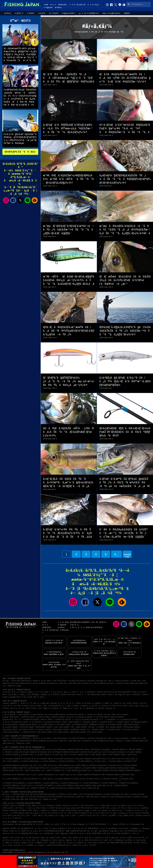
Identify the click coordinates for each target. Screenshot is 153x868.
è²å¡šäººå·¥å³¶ (94, 824)
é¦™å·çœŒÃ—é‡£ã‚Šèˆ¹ (61, 732)
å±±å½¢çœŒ (52, 794)
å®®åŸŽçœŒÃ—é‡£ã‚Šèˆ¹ (44, 727)
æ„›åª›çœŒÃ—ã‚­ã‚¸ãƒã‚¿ (93, 779)
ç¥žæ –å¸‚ (129, 695)
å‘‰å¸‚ (21, 808)
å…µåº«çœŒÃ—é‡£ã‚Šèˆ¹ (63, 725)
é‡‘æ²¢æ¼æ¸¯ (55, 703)
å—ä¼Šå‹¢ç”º (43, 810)
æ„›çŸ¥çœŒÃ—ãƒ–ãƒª (130, 761)
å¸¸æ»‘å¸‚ (73, 808)
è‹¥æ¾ (122, 831)
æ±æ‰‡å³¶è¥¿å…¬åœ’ (114, 828)
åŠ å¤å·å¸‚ (97, 816)
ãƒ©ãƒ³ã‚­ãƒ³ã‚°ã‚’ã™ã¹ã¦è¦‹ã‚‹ (20, 152)
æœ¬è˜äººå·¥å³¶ (90, 845)
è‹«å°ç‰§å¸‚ (60, 816)
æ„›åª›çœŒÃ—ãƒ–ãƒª (77, 779)
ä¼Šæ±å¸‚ (136, 692)
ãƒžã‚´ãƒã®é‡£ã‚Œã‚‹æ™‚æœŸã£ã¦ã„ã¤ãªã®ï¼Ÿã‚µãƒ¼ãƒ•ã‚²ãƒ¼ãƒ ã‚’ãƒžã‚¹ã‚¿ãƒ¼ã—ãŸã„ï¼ (69, 331)
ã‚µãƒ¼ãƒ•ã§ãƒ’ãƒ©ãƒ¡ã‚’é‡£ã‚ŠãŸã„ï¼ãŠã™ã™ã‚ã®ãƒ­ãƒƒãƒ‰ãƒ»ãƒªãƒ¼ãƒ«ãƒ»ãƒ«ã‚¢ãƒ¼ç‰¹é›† (125, 179)
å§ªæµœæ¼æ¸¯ (92, 708)
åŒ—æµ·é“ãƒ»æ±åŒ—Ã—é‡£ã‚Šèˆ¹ (117, 714)
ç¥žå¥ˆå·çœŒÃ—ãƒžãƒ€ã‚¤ (111, 755)
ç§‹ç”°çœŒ (34, 794)
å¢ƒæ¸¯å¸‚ (42, 697)
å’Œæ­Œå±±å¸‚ (92, 692)
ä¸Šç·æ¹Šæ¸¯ (127, 703)
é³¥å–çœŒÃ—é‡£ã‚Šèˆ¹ (79, 727)
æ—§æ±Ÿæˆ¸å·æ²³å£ (65, 828)
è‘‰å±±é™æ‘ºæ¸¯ (37, 708)
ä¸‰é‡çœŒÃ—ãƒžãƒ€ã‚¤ (61, 765)
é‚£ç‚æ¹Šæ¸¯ (26, 708)
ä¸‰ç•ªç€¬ (40, 824)
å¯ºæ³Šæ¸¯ (76, 706)
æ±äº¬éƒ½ (42, 681)
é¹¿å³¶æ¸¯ (47, 824)
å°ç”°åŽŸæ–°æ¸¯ (78, 703)
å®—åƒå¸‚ (14, 692)
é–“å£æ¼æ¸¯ (35, 703)
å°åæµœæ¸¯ (113, 824)
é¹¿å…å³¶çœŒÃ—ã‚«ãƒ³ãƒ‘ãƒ (36, 788)
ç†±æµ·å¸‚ (79, 695)
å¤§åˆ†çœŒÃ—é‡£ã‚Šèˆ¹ (78, 732)
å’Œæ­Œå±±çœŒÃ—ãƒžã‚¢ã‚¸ (126, 768)
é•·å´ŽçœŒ (125, 683)
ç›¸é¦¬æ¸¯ (103, 828)
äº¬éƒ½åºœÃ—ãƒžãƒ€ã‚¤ (129, 765)
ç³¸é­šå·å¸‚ (68, 816)
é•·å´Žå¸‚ (29, 805)
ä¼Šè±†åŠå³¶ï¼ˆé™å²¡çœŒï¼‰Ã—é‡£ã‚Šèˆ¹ (56, 720)
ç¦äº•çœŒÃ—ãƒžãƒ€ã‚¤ (48, 761)
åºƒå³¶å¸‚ (63, 695)
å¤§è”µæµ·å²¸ (115, 831)
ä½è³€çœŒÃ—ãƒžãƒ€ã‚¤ (107, 783)
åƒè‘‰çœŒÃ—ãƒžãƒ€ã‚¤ (133, 752)
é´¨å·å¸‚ (52, 692)
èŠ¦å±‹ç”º (77, 813)
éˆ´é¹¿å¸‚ (49, 813)
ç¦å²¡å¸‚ (28, 695)
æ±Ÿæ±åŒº (71, 695)
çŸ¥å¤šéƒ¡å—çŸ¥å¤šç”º (40, 695)
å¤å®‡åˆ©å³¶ (50, 845)
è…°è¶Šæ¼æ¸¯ (108, 703)
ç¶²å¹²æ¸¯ (144, 843)
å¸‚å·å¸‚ (24, 816)
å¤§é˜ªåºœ (6, 683)
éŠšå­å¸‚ (36, 697)
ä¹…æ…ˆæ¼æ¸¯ (66, 703)
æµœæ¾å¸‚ (36, 805)
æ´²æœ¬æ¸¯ (17, 843)
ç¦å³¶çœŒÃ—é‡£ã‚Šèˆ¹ (28, 732)
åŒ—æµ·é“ (7, 681)
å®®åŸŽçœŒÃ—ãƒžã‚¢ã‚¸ (82, 750)
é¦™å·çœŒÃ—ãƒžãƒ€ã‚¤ (10, 779)
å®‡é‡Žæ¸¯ (103, 824)
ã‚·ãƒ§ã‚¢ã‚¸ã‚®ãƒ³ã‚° (69, 13)
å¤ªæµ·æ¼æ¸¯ (57, 708)
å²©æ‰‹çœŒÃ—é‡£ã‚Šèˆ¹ (11, 732)
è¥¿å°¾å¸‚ (55, 813)
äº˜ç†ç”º (144, 810)
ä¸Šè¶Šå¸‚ (126, 816)
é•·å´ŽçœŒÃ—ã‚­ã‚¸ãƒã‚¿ (26, 786)
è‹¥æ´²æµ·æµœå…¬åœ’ (10, 824)
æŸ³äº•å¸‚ (83, 816)
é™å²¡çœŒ (133, 681)
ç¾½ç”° (58, 833)
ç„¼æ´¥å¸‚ (36, 813)
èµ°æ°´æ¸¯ (33, 706)
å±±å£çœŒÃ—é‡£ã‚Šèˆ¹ (114, 727)
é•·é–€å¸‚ (137, 810)
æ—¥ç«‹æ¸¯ (81, 833)
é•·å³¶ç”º (102, 808)
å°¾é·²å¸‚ (89, 816)
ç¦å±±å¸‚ (113, 808)
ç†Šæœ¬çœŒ (134, 683)
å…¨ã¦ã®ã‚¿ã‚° (94, 5)
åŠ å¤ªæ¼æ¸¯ (124, 824)
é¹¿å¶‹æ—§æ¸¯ (45, 703)
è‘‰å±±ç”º (138, 813)
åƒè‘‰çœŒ (71, 681)
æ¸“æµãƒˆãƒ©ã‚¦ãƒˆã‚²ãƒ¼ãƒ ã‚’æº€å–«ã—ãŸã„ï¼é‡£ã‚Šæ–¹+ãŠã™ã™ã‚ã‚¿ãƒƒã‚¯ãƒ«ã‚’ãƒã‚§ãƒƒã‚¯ (69, 230)
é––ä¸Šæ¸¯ (45, 828)
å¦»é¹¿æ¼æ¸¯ (71, 843)
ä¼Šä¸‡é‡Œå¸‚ (14, 810)
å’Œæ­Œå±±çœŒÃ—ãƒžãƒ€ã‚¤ (107, 768)
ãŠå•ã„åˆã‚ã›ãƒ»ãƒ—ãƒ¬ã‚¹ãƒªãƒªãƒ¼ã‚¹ (87, 627)
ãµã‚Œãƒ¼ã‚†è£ (49, 833)
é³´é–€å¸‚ (43, 805)
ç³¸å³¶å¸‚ (14, 695)
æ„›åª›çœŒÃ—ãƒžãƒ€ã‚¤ (62, 779)
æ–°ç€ (53, 5)
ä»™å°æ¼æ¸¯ (79, 840)
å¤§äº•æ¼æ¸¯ (68, 708)
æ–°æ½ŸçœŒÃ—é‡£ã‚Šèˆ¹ (114, 725)
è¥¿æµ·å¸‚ (123, 813)
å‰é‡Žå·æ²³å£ (108, 840)
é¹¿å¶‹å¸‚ (46, 692)
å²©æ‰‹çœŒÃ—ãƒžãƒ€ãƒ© (32, 750)
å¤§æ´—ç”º (89, 810)
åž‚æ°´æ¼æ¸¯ (90, 838)
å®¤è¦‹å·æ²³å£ (79, 838)
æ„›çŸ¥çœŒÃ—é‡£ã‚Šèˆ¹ (80, 725)
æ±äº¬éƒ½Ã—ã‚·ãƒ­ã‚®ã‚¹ (76, 755)
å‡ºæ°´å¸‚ (132, 816)
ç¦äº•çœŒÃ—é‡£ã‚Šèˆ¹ (47, 725)
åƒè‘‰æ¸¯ (31, 843)
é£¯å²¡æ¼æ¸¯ (90, 703)
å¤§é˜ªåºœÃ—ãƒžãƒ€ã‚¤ (10, 768)
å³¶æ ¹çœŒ (76, 683)
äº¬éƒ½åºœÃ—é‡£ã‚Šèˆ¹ (27, 727)
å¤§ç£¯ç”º (131, 810)
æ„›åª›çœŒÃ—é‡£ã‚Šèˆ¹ (27, 730)
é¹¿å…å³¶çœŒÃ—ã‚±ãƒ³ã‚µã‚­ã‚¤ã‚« (14, 788)
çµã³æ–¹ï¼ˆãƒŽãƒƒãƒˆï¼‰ (89, 13)
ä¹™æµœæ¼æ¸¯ (86, 706)
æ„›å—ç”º (123, 810)
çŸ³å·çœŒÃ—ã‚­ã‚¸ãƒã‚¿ (129, 759)
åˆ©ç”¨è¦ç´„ (75, 625)
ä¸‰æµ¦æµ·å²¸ (134, 828)
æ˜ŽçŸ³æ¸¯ (25, 706)
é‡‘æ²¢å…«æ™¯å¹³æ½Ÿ (109, 706)
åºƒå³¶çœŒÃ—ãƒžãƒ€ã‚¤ (133, 770)
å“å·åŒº (86, 695)
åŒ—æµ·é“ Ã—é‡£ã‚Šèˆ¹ (97, 727)
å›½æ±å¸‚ (18, 818)
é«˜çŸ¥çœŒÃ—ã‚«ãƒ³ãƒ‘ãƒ (110, 779)
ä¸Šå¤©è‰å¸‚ (106, 810)
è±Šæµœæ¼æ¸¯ (82, 824)
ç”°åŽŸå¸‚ (15, 813)
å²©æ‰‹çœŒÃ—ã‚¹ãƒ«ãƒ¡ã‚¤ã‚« (13, 750)
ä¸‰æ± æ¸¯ (126, 828)
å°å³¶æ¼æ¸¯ (8, 843)
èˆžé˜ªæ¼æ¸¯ (65, 824)
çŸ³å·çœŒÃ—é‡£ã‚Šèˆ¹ (95, 732)
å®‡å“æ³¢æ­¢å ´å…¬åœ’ (101, 843)
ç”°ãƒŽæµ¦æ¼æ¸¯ (46, 840)
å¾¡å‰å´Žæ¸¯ (67, 838)
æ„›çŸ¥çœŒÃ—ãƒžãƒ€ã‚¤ (11, 765)
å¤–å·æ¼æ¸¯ (16, 708)
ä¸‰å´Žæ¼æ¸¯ (61, 843)
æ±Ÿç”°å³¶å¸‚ (80, 808)
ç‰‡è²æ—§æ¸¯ (134, 706)
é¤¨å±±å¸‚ (114, 692)
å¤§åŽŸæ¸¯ (14, 703)
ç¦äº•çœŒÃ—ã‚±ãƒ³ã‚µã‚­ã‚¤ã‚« (29, 761)
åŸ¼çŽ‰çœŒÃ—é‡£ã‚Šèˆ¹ (132, 727)
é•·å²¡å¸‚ (25, 697)
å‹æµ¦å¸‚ (65, 692)
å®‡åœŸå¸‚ (139, 816)
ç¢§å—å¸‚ (116, 813)
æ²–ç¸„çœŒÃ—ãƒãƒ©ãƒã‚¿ (74, 788)
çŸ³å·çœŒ (108, 681)
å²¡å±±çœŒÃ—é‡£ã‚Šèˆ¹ (11, 730)
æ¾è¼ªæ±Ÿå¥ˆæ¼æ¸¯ (56, 706)
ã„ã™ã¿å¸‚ (38, 692)
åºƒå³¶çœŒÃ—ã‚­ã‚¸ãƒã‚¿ (25, 775)
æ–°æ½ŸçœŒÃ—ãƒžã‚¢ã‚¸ (45, 759)
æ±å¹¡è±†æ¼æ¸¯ (16, 840)
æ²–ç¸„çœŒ (17, 686)
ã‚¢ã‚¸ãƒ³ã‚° (42, 13)
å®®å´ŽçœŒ (33, 799)
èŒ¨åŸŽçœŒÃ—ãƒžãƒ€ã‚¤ (28, 752)
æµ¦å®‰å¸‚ (145, 808)
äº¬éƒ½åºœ (34, 683)
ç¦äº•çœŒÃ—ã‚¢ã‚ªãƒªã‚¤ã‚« (66, 761)
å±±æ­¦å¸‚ (5, 697)
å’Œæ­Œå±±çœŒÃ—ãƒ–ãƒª (11, 770)
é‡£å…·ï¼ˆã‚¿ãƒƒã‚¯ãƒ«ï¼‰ (111, 13)
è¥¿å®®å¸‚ (113, 816)
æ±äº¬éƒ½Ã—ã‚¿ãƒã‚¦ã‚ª (59, 755)
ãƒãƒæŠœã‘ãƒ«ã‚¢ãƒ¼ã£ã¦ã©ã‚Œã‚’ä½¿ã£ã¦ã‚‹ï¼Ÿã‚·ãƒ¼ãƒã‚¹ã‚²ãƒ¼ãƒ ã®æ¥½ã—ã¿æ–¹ (125, 280)
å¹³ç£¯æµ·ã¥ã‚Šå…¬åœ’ (40, 838)
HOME (46, 5)
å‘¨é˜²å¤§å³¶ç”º (20, 805)
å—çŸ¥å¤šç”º (53, 810)
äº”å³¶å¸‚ (68, 810)
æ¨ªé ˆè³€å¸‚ (7, 692)
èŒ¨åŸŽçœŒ (80, 681)
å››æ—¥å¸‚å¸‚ (66, 808)
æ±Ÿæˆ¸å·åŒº (113, 695)
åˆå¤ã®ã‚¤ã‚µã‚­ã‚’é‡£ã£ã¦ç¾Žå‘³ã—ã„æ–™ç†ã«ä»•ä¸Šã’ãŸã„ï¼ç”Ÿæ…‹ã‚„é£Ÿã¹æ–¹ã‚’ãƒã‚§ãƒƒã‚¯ (123, 533)
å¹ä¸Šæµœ (51, 843)
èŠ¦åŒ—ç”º (115, 810)
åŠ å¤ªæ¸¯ (136, 703)
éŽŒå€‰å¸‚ (57, 695)
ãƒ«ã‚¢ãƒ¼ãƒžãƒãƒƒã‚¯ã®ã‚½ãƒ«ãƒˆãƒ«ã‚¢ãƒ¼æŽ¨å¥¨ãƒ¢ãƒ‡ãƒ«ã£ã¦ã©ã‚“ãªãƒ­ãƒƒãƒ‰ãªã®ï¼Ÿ (125, 432)
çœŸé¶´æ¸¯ (98, 703)
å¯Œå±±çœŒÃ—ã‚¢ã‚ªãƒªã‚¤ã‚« (64, 759)
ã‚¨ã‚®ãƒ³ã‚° (31, 13)
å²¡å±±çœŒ (50, 683)
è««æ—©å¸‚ (147, 816)
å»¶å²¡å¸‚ (5, 808)
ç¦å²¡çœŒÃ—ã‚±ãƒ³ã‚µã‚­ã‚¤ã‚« (69, 783)
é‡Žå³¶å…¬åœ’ (15, 828)
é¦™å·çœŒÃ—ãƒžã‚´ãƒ (46, 779)
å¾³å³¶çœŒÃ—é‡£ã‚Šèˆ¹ (78, 730)
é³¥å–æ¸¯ (145, 838)
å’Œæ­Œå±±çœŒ (25, 683)
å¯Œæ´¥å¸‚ (100, 692)
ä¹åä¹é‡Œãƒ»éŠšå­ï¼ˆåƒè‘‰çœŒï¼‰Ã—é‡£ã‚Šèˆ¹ (119, 720)
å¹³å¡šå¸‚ (30, 697)
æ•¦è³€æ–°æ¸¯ (100, 838)
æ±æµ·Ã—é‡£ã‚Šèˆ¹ (37, 714)
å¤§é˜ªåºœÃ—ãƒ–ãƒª (42, 768)
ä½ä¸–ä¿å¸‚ (137, 808)
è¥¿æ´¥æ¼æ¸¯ (111, 708)
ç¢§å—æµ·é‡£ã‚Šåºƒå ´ (102, 831)
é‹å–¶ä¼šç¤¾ (63, 630)
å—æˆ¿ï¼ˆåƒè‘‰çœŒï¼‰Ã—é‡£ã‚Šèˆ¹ (86, 720)
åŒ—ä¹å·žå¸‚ (7, 695)
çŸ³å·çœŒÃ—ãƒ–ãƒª (114, 759)
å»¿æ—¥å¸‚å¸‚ (17, 816)
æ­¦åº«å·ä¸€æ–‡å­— (59, 840)
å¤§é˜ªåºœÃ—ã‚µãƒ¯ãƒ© (27, 768)
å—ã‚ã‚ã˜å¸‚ (8, 818)
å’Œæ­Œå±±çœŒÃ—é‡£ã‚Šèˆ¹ (29, 725)
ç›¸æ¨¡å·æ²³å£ (38, 831)
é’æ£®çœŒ (16, 794)
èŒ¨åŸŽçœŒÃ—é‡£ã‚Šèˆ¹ (139, 722)
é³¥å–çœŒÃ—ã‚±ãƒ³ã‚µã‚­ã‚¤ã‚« (30, 770)
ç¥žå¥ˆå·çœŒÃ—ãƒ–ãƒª (129, 755)
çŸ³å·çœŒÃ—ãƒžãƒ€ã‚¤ (11, 761)
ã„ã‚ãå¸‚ (7, 813)
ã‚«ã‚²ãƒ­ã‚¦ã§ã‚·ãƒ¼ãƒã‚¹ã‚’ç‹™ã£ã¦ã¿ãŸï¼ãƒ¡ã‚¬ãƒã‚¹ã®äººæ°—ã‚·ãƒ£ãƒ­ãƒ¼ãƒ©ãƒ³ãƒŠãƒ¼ (125, 381)
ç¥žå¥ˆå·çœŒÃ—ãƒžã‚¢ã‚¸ (93, 755)
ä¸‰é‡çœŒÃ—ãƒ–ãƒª (45, 765)
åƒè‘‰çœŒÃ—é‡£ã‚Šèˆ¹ (89, 722)
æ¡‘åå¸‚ (30, 816)
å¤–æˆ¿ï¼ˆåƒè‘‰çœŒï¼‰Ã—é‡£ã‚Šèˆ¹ (80, 717)
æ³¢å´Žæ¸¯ (102, 708)
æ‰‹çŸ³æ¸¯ (143, 703)
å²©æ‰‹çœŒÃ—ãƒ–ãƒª (49, 750)
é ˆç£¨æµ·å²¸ (53, 828)
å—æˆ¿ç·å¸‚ (82, 692)
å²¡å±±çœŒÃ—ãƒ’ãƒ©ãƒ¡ (117, 770)
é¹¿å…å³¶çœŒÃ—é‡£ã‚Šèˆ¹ (96, 730)
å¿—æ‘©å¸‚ (37, 808)
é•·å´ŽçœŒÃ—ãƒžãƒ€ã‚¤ (10, 786)
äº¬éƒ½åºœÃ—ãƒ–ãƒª (114, 765)
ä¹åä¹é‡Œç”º (100, 805)
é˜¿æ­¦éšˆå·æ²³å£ (55, 838)
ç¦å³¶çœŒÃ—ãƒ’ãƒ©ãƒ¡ (134, 750)
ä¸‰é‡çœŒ (141, 681)
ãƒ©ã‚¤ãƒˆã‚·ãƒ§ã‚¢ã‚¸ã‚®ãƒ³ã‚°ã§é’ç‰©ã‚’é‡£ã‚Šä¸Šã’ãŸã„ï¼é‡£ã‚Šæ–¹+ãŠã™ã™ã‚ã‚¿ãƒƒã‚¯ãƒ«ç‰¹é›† (125, 331)
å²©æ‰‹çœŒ (16, 681)
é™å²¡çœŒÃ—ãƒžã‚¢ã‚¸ (115, 761)
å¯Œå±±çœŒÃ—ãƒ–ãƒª (99, 759)
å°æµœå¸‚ (21, 695)
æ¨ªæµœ (73, 824)
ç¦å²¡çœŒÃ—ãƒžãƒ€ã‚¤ (33, 783)
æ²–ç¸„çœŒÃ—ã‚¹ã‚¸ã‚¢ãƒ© (55, 788)
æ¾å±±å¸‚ (96, 808)
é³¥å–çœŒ (68, 683)
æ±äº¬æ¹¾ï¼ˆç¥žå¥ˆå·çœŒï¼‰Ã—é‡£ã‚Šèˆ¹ (109, 717)
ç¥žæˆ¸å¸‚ (142, 805)
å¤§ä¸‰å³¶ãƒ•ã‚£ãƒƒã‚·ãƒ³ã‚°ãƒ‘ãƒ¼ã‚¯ (122, 843)
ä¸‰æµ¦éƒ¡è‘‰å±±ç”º (15, 697)
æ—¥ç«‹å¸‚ (58, 692)
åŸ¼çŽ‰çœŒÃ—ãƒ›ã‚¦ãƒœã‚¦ (116, 752)
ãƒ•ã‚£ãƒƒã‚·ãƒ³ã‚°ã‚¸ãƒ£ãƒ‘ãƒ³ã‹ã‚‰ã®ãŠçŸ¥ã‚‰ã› (89, 622)
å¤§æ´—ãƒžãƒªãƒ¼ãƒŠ (73, 831)
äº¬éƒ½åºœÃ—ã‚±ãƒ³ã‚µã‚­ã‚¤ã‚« (97, 765)
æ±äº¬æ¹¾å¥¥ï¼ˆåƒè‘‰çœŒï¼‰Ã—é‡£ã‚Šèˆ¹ (46, 722)
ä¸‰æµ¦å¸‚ (29, 692)
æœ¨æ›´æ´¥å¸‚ (89, 805)
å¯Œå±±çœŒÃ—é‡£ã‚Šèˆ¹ (131, 730)
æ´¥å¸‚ (108, 808)
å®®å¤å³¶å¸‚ (33, 810)
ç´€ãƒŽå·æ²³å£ (78, 845)
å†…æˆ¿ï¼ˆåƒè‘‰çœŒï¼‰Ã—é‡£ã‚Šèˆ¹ (16, 722)
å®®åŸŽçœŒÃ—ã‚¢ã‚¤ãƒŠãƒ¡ (100, 750)
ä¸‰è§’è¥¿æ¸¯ (120, 840)
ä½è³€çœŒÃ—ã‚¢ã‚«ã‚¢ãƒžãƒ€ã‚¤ (127, 783)
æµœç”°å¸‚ (81, 810)
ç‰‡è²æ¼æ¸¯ (15, 831)
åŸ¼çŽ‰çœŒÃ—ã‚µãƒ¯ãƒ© (78, 752)
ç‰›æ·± (90, 843)
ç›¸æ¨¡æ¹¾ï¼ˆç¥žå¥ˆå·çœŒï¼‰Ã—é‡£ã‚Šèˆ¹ (51, 717)
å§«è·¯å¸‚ (110, 805)
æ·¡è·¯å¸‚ (116, 805)
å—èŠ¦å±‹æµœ (144, 828)
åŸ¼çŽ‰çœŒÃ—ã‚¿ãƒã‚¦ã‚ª (97, 752)
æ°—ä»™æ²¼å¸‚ (7, 816)
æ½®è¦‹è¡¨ (59, 7)
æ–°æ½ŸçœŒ (90, 681)
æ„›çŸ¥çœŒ (124, 681)
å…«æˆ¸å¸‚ (96, 813)
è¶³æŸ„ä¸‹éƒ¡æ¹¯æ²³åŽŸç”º (99, 695)
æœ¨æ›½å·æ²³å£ (9, 833)
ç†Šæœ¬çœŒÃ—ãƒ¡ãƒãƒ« (100, 786)
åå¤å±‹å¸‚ (28, 808)
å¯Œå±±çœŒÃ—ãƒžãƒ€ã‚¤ (83, 759)
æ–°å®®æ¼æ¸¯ (130, 840)
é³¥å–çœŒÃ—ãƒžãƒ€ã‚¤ (70, 770)
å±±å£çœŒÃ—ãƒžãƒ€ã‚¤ (81, 775)
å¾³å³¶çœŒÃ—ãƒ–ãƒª (97, 775)
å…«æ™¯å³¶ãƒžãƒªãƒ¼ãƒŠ (24, 833)
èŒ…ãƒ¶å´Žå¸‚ (23, 810)
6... (116, 554)
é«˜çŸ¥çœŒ (85, 683)
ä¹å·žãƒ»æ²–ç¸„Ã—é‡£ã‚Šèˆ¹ (94, 714)
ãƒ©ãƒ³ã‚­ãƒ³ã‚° (63, 5)
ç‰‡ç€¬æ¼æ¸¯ (19, 845)
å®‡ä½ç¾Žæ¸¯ (42, 706)
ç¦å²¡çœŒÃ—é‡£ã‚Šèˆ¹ (122, 722)
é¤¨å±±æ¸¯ (137, 843)
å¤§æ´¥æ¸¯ (6, 828)
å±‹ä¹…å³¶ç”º (38, 816)
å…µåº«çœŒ (15, 683)
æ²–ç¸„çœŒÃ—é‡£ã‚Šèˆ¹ (11, 727)
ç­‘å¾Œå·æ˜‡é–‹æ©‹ (134, 838)
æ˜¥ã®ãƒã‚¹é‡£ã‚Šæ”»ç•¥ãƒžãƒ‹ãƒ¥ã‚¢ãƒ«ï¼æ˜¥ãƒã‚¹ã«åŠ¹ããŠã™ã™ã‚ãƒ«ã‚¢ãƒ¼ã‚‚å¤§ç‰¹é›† (68, 179)
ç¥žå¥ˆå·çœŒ (52, 681)
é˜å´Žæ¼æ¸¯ (23, 703)
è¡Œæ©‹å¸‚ (84, 813)
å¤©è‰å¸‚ (97, 810)
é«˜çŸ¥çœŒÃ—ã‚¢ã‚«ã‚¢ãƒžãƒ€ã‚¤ (13, 783)
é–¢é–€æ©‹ (117, 833)
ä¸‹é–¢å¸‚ (72, 805)
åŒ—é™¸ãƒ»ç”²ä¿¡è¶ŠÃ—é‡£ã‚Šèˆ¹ (55, 714)
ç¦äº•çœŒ (116, 681)
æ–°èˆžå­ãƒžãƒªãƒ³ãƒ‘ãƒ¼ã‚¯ (90, 828)
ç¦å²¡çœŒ (117, 683)
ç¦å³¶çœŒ (34, 681)
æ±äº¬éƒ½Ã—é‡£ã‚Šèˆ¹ (11, 725)
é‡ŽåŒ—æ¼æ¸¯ (27, 831)
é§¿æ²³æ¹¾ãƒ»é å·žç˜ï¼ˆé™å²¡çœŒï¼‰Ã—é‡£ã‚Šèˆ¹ (21, 720)
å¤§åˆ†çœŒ (143, 683)
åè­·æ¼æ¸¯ (134, 833)
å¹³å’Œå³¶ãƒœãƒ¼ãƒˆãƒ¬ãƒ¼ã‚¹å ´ (55, 831)
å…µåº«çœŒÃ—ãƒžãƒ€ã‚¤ (73, 768)
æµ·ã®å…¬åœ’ (26, 838)
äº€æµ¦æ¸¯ (41, 845)
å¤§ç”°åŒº (122, 695)
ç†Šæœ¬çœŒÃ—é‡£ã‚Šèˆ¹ (61, 730)
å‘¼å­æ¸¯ (141, 831)
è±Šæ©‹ (24, 843)
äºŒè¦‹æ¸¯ (6, 831)
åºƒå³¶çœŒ (42, 683)
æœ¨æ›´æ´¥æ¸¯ (141, 840)
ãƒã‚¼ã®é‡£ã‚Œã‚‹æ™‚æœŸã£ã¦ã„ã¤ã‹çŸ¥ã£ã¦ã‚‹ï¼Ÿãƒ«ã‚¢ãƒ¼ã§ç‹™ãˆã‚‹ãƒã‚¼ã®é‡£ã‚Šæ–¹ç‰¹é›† (125, 78)
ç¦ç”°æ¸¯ (38, 828)
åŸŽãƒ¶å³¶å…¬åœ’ (41, 843)
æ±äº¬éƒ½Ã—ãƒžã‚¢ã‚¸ (42, 755)
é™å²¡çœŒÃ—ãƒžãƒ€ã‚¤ (84, 761)
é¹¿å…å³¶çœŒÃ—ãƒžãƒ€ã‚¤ (119, 786)
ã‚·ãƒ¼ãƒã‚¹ (19, 13)
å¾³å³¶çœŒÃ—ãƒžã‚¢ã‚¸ (113, 775)
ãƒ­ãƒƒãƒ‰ (127, 13)
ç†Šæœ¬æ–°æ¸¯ (82, 843)
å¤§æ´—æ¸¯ (47, 708)
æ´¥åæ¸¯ (36, 840)
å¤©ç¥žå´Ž (125, 833)
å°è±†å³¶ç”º (51, 808)
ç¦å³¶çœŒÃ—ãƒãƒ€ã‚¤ (11, 752)
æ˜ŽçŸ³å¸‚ (143, 692)
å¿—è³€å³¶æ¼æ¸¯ (31, 845)
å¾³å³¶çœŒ (101, 683)
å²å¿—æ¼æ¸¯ (8, 706)
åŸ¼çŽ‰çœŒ (62, 681)
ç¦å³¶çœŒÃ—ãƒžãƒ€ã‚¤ (118, 750)
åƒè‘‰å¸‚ (42, 813)
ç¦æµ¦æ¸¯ (68, 706)
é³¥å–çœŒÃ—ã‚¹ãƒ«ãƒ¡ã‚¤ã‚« (51, 770)
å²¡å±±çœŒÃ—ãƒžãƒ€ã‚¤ (101, 770)
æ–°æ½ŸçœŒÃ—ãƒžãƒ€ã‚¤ (11, 759)
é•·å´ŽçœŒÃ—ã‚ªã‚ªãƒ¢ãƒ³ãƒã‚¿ (45, 786)
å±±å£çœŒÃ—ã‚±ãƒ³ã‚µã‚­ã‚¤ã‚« (44, 775)
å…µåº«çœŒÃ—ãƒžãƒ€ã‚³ (89, 768)
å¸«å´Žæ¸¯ (18, 838)
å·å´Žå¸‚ (120, 816)
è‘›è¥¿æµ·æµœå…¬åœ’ (137, 824)
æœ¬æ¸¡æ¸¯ (115, 838)
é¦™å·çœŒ (93, 683)
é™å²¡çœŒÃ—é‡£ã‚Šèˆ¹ (106, 722)
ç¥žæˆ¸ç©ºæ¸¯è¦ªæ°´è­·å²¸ (93, 840)
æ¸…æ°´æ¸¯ (77, 828)
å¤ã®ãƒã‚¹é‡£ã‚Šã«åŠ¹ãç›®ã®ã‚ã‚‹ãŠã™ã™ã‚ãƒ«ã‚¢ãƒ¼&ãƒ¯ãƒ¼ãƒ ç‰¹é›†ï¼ (68, 432)
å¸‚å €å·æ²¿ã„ (145, 706)
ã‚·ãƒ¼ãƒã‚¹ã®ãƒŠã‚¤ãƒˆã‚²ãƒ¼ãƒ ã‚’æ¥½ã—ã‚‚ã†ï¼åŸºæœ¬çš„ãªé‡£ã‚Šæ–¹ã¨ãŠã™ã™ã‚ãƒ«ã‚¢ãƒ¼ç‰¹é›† (68, 128)
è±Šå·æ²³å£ (108, 833)
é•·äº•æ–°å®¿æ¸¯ (122, 706)
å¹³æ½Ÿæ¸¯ (6, 708)
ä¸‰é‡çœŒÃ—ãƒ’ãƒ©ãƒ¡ (78, 765)
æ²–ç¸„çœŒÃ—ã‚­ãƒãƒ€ (91, 788)
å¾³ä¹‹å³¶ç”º (146, 813)
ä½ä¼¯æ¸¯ (27, 840)
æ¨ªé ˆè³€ (108, 838)
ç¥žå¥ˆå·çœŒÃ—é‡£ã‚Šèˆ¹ (71, 722)
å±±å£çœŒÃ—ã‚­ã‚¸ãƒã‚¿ (64, 775)
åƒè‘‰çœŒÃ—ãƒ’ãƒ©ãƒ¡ (11, 755)
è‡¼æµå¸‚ (29, 813)
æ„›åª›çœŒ (109, 683)
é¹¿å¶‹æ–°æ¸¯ (118, 703)
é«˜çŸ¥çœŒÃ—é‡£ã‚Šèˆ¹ (44, 730)
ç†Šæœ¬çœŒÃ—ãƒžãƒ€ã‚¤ (65, 786)
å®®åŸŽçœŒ (25, 681)
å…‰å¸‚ (90, 813)
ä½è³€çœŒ (126, 741)
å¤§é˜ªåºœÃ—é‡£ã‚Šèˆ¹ (132, 725)
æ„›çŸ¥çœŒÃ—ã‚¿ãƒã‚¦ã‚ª (28, 765)
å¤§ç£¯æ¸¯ (69, 840)
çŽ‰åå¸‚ (76, 816)
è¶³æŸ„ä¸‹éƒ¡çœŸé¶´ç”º (125, 692)
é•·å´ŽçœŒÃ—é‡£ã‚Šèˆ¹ (114, 730)
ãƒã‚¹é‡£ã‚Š (54, 13)
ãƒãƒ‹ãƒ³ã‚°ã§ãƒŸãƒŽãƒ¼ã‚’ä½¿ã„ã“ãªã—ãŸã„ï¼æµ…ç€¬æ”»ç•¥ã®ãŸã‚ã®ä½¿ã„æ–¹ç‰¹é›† (69, 381)
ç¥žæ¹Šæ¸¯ (6, 703)
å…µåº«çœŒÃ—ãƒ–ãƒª (57, 768)
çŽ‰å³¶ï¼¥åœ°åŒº (131, 831)
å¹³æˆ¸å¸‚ (129, 805)
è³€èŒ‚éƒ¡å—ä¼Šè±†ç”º (141, 695)
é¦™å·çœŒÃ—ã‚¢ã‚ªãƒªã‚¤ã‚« (28, 779)
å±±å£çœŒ (59, 683)
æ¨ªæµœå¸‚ (22, 692)
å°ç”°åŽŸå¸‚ (72, 692)
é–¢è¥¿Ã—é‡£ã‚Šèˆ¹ (23, 714)
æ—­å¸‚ (50, 695)
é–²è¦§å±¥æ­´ (48, 7)
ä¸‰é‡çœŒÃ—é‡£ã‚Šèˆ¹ (62, 727)
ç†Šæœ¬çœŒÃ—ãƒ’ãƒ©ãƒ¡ (83, 786)
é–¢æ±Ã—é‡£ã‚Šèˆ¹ (9, 714)
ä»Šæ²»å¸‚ (74, 810)
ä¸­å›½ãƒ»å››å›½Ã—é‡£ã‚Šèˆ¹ (76, 714)
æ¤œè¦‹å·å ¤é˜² (8, 838)
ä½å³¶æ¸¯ (18, 706)
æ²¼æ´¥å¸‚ (107, 692)
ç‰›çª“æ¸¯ (123, 838)
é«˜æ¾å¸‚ (130, 813)
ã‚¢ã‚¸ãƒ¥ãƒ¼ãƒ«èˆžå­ (27, 828)
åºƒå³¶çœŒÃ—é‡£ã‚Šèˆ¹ (97, 725)
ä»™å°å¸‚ (109, 813)
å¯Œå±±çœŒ (99, 681)
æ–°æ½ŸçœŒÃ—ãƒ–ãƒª (28, 759)
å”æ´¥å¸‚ (128, 808)
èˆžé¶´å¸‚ (103, 813)
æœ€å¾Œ (127, 555)
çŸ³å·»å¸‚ (135, 805)
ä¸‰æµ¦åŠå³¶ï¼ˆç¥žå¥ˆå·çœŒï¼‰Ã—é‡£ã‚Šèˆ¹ (19, 717)
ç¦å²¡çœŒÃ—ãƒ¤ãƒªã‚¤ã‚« (50, 783)
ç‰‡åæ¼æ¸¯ (80, 708)
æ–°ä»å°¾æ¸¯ (8, 845)
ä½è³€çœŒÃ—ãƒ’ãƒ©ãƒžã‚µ (89, 783)
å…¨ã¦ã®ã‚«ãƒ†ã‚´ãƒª (77, 5)
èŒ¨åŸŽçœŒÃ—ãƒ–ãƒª (44, 752)
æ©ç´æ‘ (63, 813)
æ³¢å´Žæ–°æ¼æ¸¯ (87, 831)
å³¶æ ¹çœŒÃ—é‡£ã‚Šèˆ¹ (45, 732)
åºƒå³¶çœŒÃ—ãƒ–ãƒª (9, 775)
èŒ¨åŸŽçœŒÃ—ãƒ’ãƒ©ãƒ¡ (61, 752)
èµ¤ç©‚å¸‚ (52, 816)
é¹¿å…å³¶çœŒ (8, 686)
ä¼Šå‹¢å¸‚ (6, 810)
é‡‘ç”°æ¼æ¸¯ (96, 706)
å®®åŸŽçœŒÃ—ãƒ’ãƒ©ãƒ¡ (65, 750)
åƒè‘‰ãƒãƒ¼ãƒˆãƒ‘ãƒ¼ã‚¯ (94, 833)
